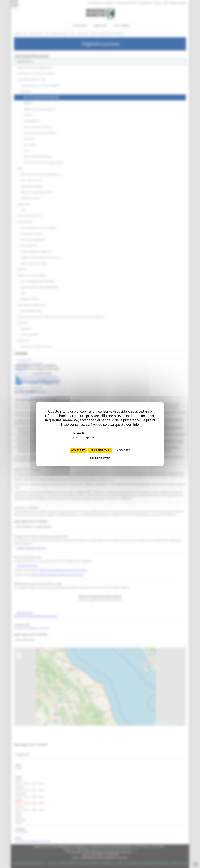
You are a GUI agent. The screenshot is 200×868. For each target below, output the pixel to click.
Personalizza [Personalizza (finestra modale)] (123, 450)
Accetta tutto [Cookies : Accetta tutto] (78, 450)
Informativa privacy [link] (100, 458)
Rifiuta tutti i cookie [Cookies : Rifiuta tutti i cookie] (100, 450)
